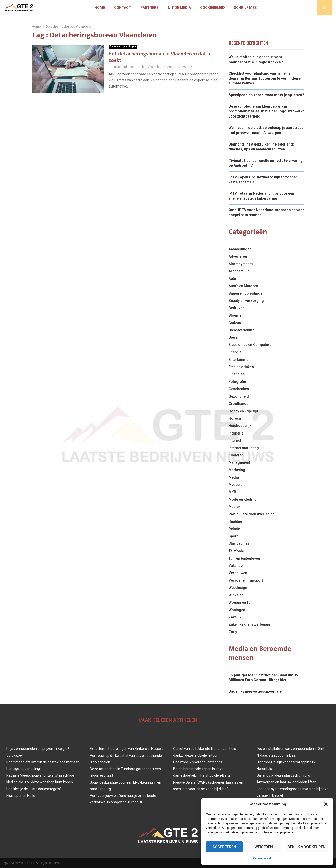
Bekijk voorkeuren (307, 847)
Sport (233, 536)
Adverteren (238, 256)
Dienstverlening (242, 330)
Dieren (234, 337)
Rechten (235, 522)
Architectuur (239, 271)
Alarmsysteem (241, 264)
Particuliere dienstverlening (252, 514)
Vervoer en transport (246, 580)
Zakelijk (235, 617)
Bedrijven (236, 308)
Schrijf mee (245, 8)
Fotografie (237, 382)
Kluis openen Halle (21, 796)
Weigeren (264, 847)
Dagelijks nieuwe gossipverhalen (256, 691)
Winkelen (236, 595)
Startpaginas (239, 543)
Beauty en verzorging (246, 301)
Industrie (236, 433)
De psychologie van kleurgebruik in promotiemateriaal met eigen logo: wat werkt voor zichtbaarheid (266, 111)
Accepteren (224, 847)
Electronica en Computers (250, 345)
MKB (232, 492)
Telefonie (236, 551)
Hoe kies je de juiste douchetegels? (34, 789)
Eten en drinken (241, 367)
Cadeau (235, 323)
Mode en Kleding (243, 499)
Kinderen (236, 455)
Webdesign (238, 588)
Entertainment (240, 360)
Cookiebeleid (262, 858)
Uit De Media (179, 8)
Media (234, 477)
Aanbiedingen (240, 249)
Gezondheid (239, 396)
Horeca (235, 418)
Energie (235, 352)
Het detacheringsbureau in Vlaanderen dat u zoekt (159, 57)
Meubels (236, 485)
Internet (235, 441)
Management (239, 462)
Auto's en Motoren (243, 286)
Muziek (234, 507)
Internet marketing (244, 448)
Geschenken (239, 389)
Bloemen (236, 315)
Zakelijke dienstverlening (249, 624)
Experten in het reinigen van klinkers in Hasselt (126, 749)
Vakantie (236, 566)
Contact (123, 8)
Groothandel (239, 404)
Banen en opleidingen (123, 47)
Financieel (237, 374)
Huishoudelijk (240, 426)
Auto (232, 279)
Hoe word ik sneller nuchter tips (198, 762)
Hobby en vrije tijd (243, 411)
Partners (149, 8)
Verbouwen (238, 573)
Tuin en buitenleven (244, 558)
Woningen (237, 610)
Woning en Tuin (241, 602)
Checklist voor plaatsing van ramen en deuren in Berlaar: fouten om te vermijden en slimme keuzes (266, 78)
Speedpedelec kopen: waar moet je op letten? (266, 95)
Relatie (234, 529)
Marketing (237, 470)
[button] (326, 804)
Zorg (233, 632)
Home (100, 8)
